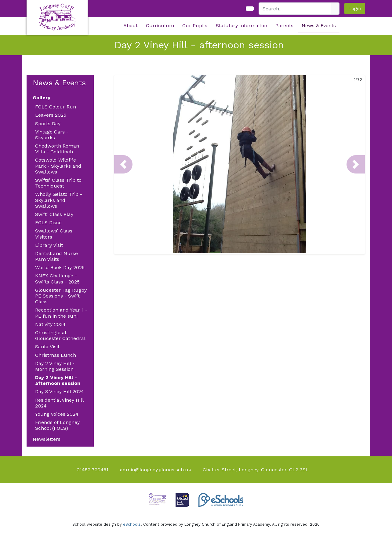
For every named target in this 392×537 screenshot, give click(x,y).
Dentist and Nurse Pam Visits (56, 256)
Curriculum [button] (160, 26)
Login (355, 8)
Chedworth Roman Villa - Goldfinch (57, 149)
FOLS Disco (48, 223)
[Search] (295, 9)
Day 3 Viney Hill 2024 (60, 391)
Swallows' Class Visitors (54, 234)
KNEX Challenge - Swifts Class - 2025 (57, 279)
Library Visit (49, 245)
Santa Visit (47, 347)
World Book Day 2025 (60, 267)
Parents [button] (284, 26)
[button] (123, 164)
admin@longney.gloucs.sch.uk (156, 470)
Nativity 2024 (50, 324)
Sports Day (48, 124)
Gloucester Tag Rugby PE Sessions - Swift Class (61, 296)
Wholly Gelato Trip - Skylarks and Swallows (59, 200)
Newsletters (47, 439)
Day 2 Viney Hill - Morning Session (55, 366)
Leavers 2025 (51, 115)
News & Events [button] (319, 26)
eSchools (132, 524)
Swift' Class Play (54, 214)
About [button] (131, 26)
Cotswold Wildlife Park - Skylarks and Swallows (58, 166)
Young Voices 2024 (57, 414)
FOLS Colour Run (56, 107)
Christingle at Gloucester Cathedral (60, 335)
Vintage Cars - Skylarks (52, 135)
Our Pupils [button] (195, 26)
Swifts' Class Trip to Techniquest (58, 183)
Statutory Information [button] (241, 26)
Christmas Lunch (56, 355)
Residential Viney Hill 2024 (59, 403)
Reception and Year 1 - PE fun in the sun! (61, 313)
